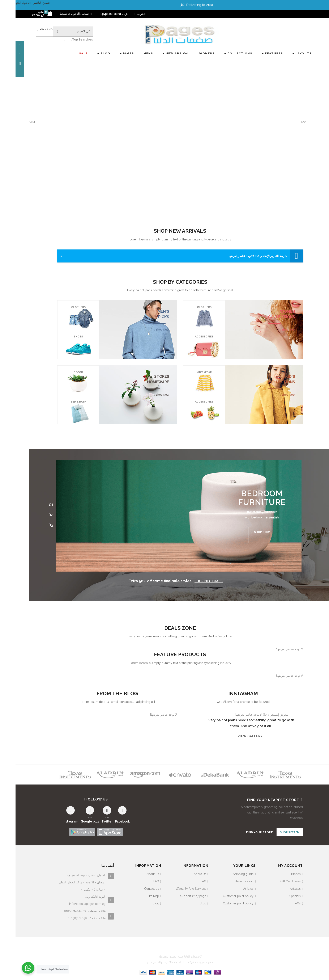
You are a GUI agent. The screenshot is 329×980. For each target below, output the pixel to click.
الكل (167, 5)
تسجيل (47, 14)
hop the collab (248, 140)
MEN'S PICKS (148, 314)
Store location (228, 880)
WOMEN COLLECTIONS (266, 314)
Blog (187, 902)
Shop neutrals (193, 581)
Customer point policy (223, 895)
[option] (163, 516)
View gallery (235, 736)
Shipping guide (228, 873)
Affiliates (280, 888)
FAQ (188, 880)
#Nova (212, 702)
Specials (279, 895)
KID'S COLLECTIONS (266, 379)
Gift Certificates (275, 880)
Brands (280, 873)
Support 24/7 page (178, 895)
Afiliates (233, 888)
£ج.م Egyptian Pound (97, 14)
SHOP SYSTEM (274, 832)
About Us (184, 873)
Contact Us (136, 888)
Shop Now (272, 330)
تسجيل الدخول (65, 14)
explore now (282, 140)
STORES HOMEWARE (143, 379)
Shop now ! (246, 535)
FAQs (282, 902)
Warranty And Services (175, 888)
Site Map (138, 895)
